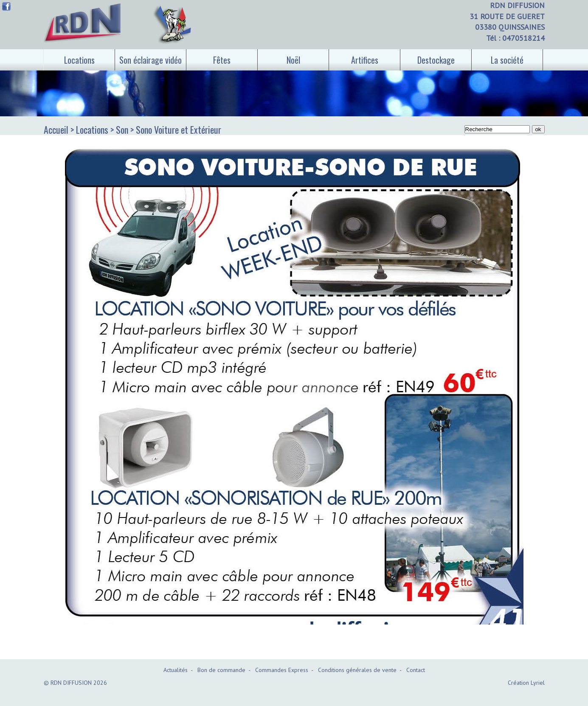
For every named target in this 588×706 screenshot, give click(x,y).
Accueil (56, 129)
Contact (416, 670)
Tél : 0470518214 (515, 38)
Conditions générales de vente (357, 670)
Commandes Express (282, 670)
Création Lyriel (526, 683)
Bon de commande (221, 670)
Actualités (176, 670)
